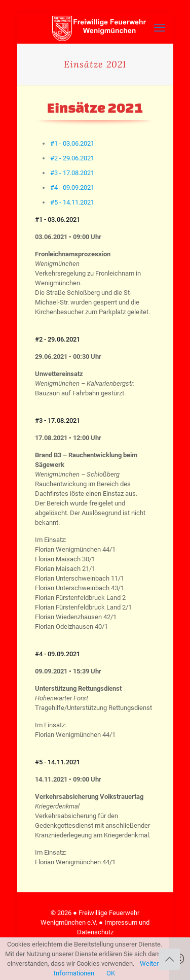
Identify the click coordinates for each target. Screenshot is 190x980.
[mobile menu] (160, 28)
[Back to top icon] (169, 959)
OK (111, 973)
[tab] (72, 143)
